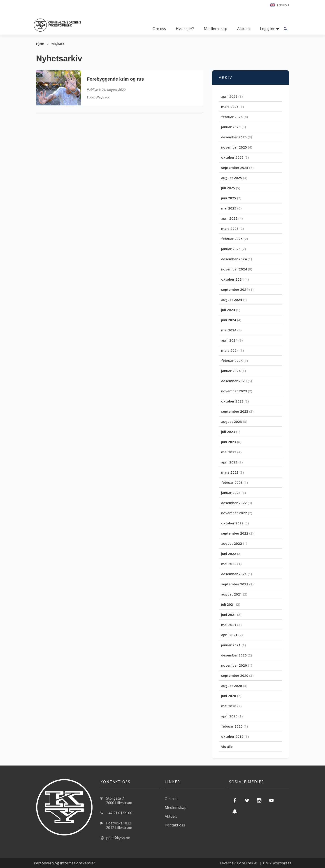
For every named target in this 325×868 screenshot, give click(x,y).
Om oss (159, 29)
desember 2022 (234, 503)
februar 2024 (232, 361)
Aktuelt (244, 29)
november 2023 (234, 391)
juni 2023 (229, 442)
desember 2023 (234, 381)
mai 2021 (229, 625)
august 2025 (232, 178)
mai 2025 (229, 208)
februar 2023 (232, 482)
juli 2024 (228, 310)
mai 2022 (229, 564)
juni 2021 (229, 614)
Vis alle (227, 747)
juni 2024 (229, 320)
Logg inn (268, 29)
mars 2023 (230, 472)
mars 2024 (230, 350)
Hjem (40, 44)
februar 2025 (232, 239)
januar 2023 (231, 493)
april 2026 (229, 96)
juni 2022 (229, 554)
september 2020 (235, 675)
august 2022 (232, 543)
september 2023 (235, 411)
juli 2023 (228, 432)
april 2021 (229, 635)
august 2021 (232, 594)
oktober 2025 (232, 157)
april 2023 (229, 462)
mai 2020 (229, 706)
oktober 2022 (232, 523)
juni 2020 (229, 696)
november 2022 (234, 513)
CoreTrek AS (248, 863)
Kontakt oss (175, 825)
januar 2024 (231, 371)
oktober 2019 (232, 736)
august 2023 (232, 421)
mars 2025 (230, 228)
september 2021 (235, 584)
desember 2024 (234, 259)
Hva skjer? (185, 29)
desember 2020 (234, 655)
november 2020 (234, 665)
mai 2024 (229, 330)
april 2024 (229, 340)
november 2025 (234, 147)
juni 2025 (229, 198)
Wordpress (282, 863)
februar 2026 (232, 117)
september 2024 (235, 289)
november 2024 (234, 269)
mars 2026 (230, 107)
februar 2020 (232, 726)
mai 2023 (229, 452)
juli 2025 (228, 188)
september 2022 (235, 533)
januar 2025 (231, 249)
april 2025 (229, 218)
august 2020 (232, 686)
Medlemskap (216, 29)
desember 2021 (234, 574)
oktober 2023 (232, 401)
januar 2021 (231, 645)
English (283, 5)
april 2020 (229, 716)
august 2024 (232, 300)
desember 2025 (234, 137)
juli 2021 (228, 604)
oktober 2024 (232, 279)
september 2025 (235, 168)
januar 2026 (231, 127)
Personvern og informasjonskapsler (65, 863)
